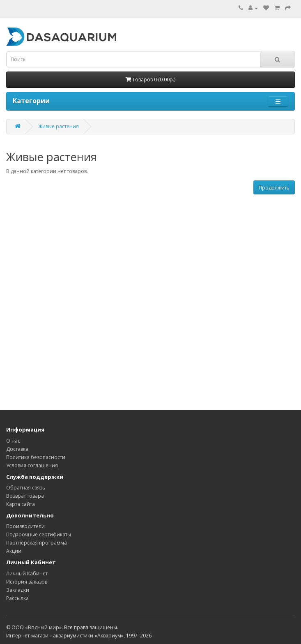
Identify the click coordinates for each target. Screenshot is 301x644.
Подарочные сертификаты (39, 534)
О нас (13, 441)
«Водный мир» (43, 627)
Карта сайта (21, 504)
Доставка (17, 449)
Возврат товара (25, 496)
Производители (25, 526)
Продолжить (274, 188)
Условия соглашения (32, 465)
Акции (14, 551)
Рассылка (17, 598)
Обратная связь (26, 488)
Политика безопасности (36, 457)
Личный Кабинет (27, 574)
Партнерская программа (37, 543)
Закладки (18, 590)
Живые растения (59, 126)
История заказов (27, 582)
